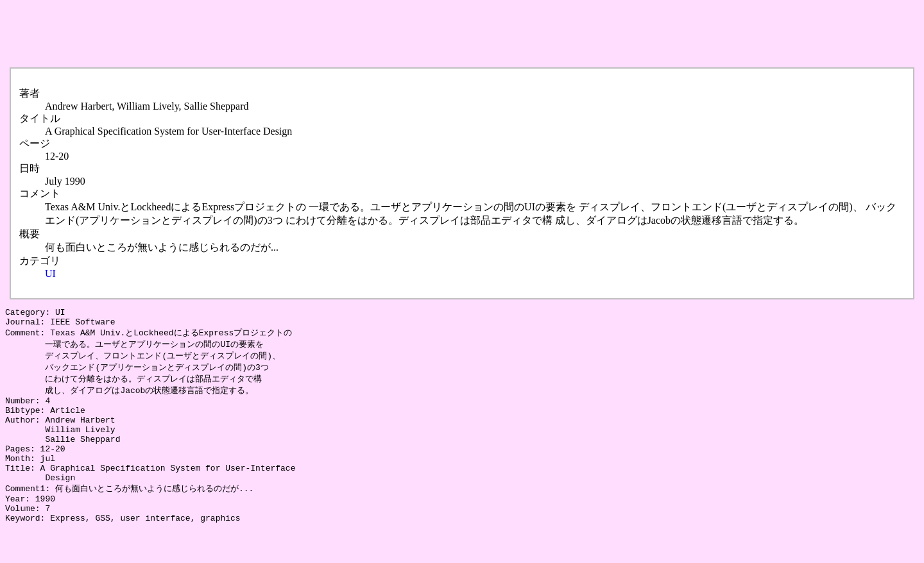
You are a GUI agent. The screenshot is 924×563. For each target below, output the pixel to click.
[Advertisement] (239, 34)
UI (50, 273)
